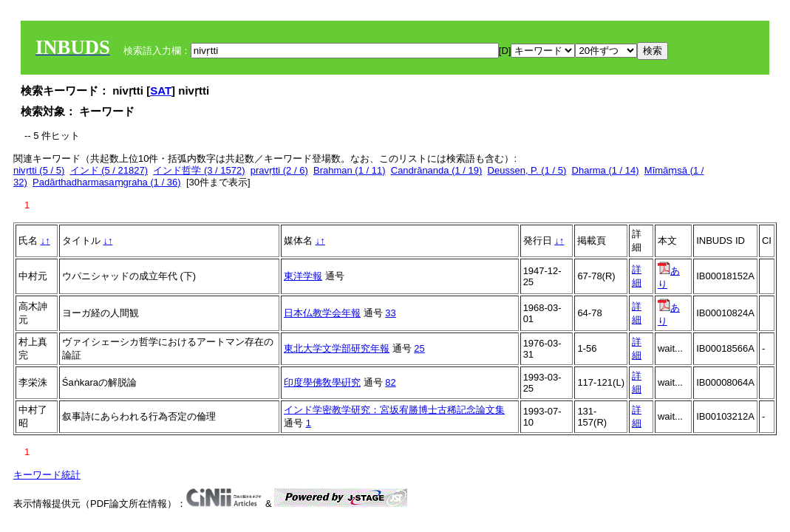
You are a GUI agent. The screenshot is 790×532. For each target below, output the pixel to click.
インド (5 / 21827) (109, 170)
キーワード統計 (47, 475)
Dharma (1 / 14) (606, 170)
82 (390, 382)
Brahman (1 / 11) (350, 170)
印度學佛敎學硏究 (322, 382)
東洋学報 (303, 276)
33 (390, 313)
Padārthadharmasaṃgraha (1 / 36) (107, 182)
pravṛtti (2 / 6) (279, 170)
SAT (161, 91)
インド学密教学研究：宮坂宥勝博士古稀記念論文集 (394, 410)
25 (419, 348)
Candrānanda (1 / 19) (437, 170)
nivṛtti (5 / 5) (39, 170)
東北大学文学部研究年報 (337, 348)
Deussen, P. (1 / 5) (527, 170)
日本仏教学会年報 (322, 313)
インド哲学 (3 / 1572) (199, 170)
